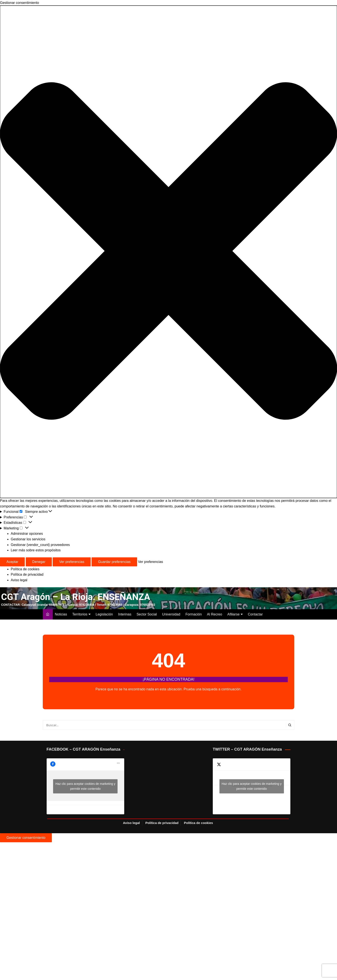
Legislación (104, 614)
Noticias (61, 614)
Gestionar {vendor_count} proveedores (40, 545)
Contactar (255, 614)
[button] (168, 252)
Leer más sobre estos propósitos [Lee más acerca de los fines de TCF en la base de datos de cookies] (36, 550)
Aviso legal (19, 580)
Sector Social (147, 614)
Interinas (125, 614)
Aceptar (12, 562)
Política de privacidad (27, 574)
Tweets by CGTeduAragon (252, 786)
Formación (194, 614)
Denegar (39, 562)
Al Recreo (214, 614)
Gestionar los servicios (28, 539)
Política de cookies (25, 569)
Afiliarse (234, 614)
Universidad (171, 614)
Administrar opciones (27, 534)
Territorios (80, 614)
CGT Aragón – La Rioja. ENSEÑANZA (76, 597)
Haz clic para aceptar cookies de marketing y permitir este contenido (85, 786)
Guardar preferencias (114, 562)
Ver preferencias (72, 562)
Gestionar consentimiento (26, 838)
